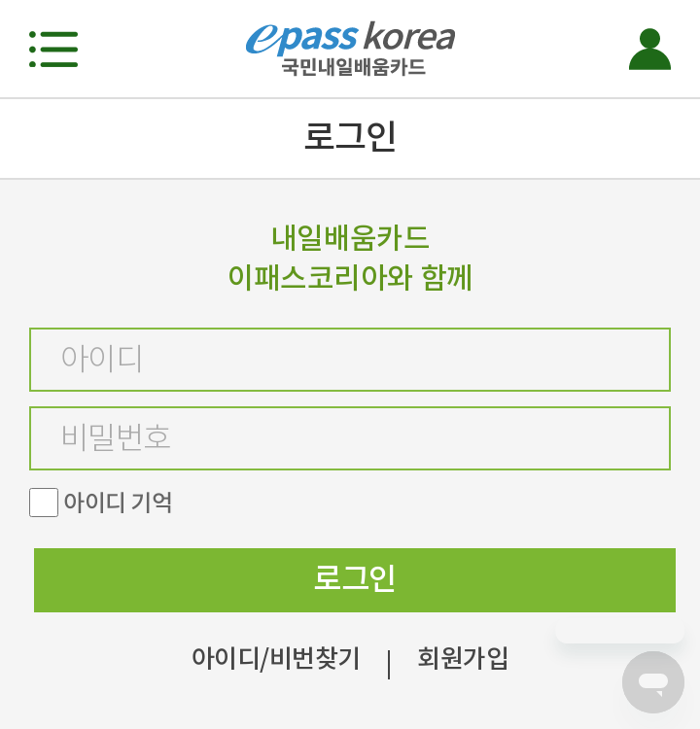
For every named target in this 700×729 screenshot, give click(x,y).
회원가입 (463, 659)
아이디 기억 (118, 503)
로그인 (354, 579)
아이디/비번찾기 (276, 659)
